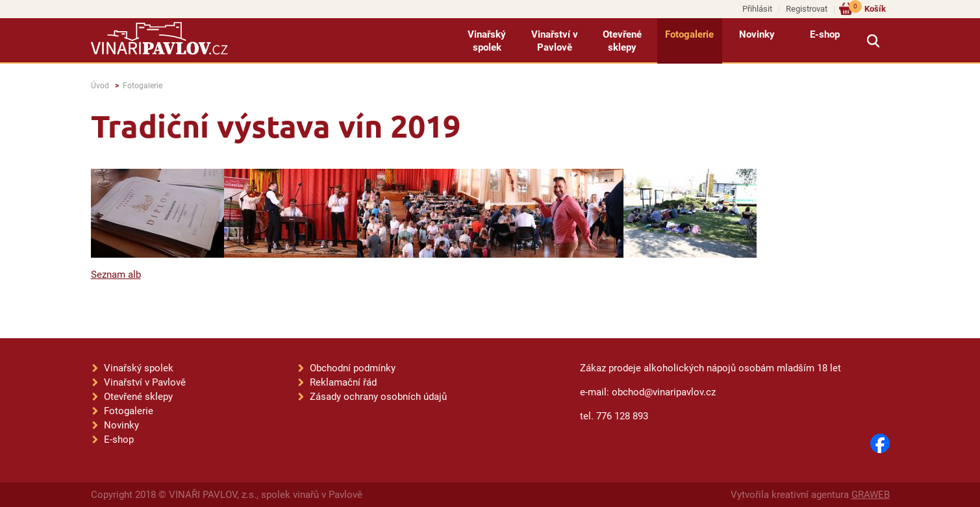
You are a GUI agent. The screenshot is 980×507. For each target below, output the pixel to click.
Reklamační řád (343, 382)
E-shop (825, 34)
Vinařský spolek (487, 41)
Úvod (100, 86)
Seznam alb (116, 275)
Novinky (757, 34)
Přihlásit (757, 9)
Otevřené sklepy (622, 41)
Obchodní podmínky (353, 368)
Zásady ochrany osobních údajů (378, 397)
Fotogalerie (689, 34)
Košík (867, 8)
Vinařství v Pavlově (555, 41)
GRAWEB (871, 495)
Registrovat (807, 9)
